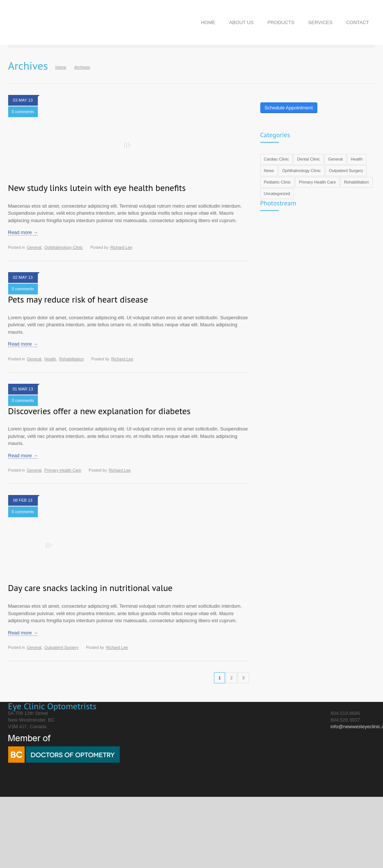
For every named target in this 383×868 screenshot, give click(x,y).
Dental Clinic (308, 159)
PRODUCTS (281, 22)
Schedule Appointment (289, 108)
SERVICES (320, 22)
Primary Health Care (63, 470)
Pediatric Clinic (278, 182)
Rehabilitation (71, 359)
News (269, 171)
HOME (208, 22)
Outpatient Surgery (62, 647)
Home (61, 67)
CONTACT (358, 22)
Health (50, 359)
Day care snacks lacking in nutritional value (90, 588)
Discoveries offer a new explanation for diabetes (99, 411)
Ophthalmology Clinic (64, 247)
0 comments (23, 112)
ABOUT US (241, 22)
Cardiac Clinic (277, 159)
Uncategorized (277, 194)
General (34, 247)
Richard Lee (121, 247)
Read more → (23, 232)
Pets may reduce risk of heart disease (78, 299)
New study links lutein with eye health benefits (97, 188)
